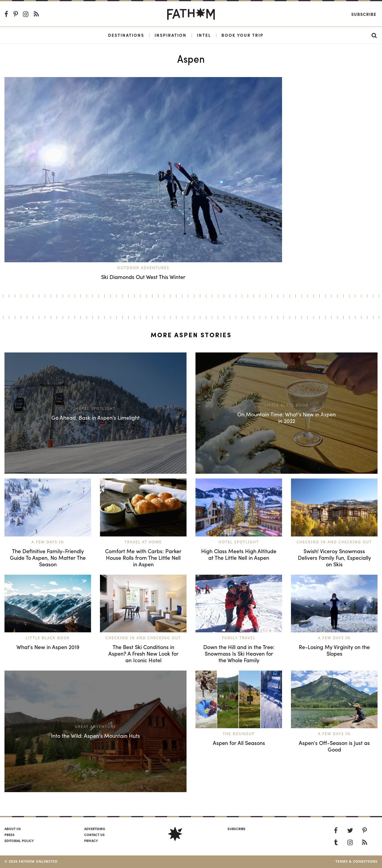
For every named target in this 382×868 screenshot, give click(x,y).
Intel (204, 35)
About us (13, 829)
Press (10, 835)
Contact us (94, 835)
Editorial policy (19, 841)
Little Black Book (48, 638)
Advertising (95, 829)
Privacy (91, 841)
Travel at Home (143, 542)
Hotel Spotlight (239, 542)
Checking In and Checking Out (334, 542)
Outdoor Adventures (143, 268)
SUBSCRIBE (236, 829)
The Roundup (239, 734)
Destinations (126, 35)
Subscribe (364, 14)
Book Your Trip (242, 35)
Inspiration (171, 35)
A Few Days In (48, 542)
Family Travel (239, 638)
